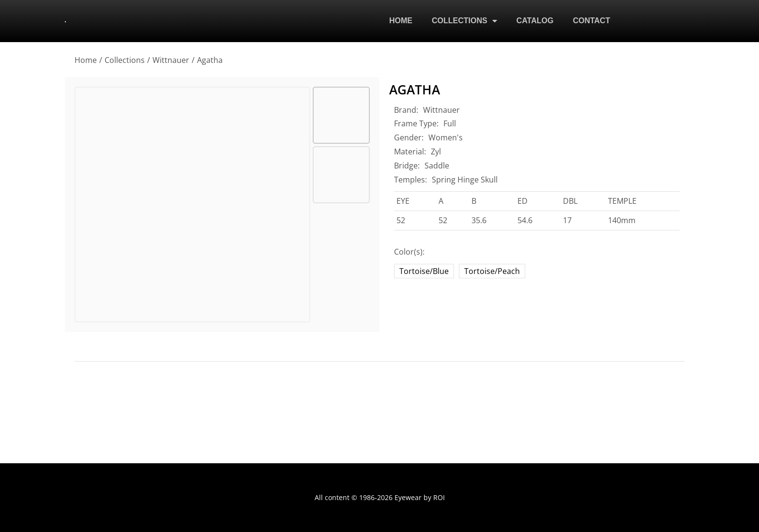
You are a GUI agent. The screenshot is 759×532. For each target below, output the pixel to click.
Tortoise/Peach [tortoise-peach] (492, 271)
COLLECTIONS (464, 22)
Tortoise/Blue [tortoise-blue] (424, 271)
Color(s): (409, 252)
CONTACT (591, 22)
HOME (401, 22)
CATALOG (535, 22)
